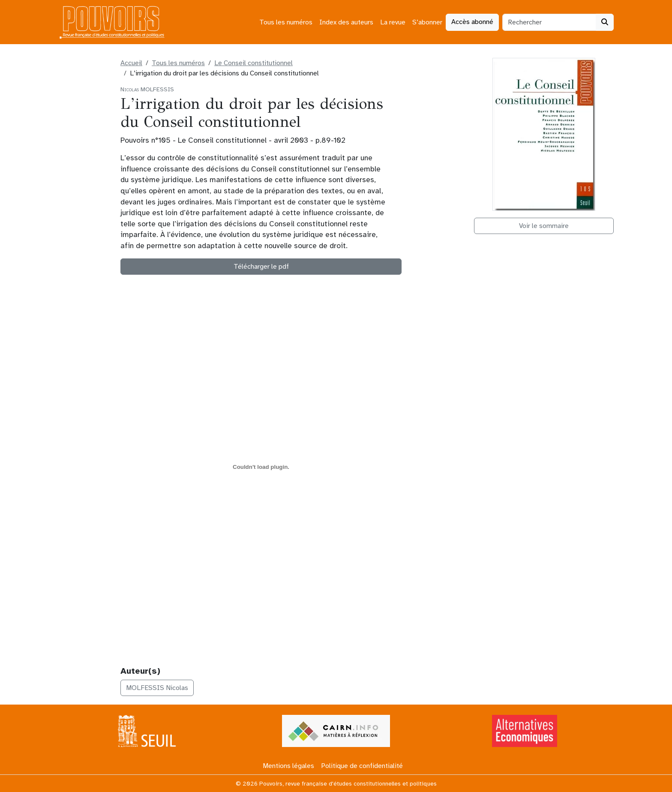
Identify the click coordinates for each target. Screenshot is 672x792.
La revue (393, 22)
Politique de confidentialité (362, 766)
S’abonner (427, 22)
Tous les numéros (286, 22)
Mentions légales (288, 766)
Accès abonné (472, 22)
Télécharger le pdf (261, 267)
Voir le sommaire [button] (544, 226)
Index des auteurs (346, 22)
